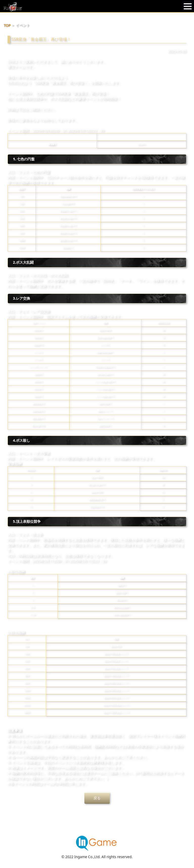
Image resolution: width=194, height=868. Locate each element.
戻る (97, 798)
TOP (7, 25)
